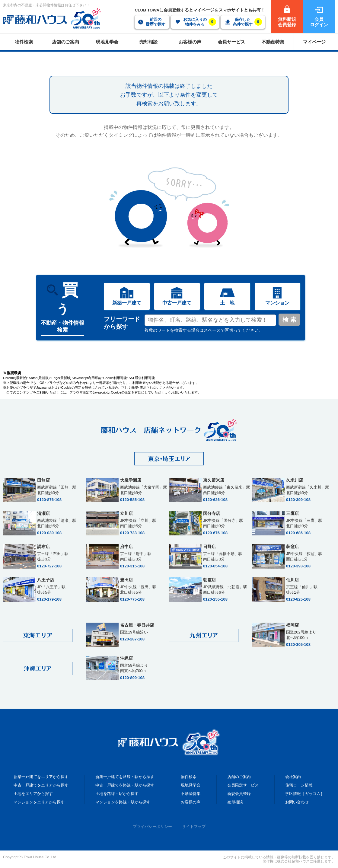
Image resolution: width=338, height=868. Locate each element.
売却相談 (235, 802)
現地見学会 (191, 785)
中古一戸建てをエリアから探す (41, 785)
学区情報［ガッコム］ (305, 794)
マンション (277, 303)
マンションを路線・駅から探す (123, 802)
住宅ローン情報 (299, 785)
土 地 (227, 303)
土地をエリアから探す (33, 794)
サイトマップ (194, 827)
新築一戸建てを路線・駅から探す (125, 777)
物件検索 (189, 777)
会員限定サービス (243, 785)
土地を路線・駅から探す (117, 794)
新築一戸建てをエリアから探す (41, 777)
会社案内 (293, 777)
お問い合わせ (297, 802)
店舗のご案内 (239, 777)
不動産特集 (191, 794)
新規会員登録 (239, 794)
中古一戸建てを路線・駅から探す (125, 785)
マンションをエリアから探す (39, 802)
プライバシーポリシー (152, 827)
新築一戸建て (127, 303)
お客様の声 (191, 802)
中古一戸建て (177, 303)
